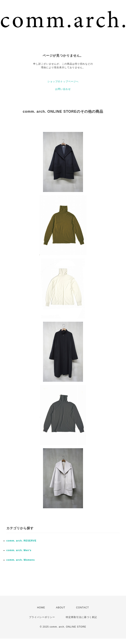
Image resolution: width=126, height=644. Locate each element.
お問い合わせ (63, 89)
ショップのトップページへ (63, 81)
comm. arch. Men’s (19, 550)
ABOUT (61, 608)
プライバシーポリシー (42, 617)
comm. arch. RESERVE (21, 541)
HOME (41, 608)
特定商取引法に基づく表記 (81, 617)
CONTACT (82, 608)
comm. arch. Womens (21, 560)
